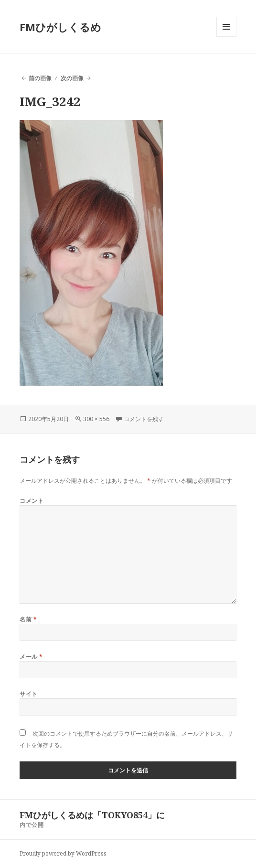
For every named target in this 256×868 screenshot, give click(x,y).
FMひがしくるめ (60, 27)
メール (31, 656)
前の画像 (40, 78)
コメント (32, 501)
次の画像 (72, 78)
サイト (28, 694)
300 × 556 (96, 419)
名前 (28, 619)
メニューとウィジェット (226, 37)
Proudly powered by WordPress (63, 853)
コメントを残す (144, 419)
